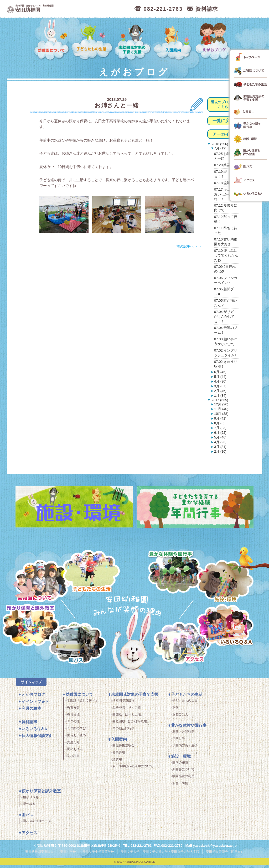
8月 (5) (219, 423)
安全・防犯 (180, 786)
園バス (27, 818)
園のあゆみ (75, 752)
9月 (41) (220, 418)
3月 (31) (220, 447)
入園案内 (174, 40)
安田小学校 (68, 855)
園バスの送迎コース (37, 824)
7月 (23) (220, 428)
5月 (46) (220, 437)
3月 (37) (220, 386)
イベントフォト (35, 705)
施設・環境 (225, 582)
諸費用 (117, 762)
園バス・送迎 (73, 647)
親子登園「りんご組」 (128, 711)
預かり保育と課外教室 (41, 794)
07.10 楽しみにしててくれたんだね (226, 255)
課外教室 (29, 807)
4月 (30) (220, 381)
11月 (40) (221, 409)
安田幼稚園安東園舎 (39, 855)
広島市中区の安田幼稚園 (59, 9)
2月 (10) (220, 451)
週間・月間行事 (183, 735)
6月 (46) (220, 372)
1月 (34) (220, 396)
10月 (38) (221, 414)
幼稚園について (52, 40)
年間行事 (179, 742)
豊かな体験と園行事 (178, 570)
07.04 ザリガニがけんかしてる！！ (226, 317)
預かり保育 (31, 800)
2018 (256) (219, 144)
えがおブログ (214, 40)
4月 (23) (220, 442)
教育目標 (73, 718)
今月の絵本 (31, 711)
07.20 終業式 (224, 165)
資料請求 (29, 725)
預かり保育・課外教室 (29, 626)
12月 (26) (221, 404)
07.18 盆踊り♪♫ (226, 183)
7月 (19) (220, 148)
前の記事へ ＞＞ (189, 246)
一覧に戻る (223, 121)
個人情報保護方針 (37, 739)
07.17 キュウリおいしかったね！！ (226, 194)
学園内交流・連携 (185, 749)
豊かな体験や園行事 (189, 728)
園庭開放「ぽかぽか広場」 (131, 725)
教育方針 (73, 711)
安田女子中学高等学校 (98, 855)
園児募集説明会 (123, 749)
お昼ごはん (180, 718)
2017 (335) (219, 400)
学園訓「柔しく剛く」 (83, 704)
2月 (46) (220, 391)
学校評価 (73, 759)
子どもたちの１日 (185, 704)
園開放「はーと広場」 (128, 718)
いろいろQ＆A (225, 626)
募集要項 (119, 755)
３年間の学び (76, 731)
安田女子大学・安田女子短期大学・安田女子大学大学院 (160, 855)
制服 (175, 711)
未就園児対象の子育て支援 (133, 40)
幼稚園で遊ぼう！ (125, 704)
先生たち (73, 745)
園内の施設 (180, 766)
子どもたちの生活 (92, 40)
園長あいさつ (76, 738)
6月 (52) (220, 433)
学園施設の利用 (183, 780)
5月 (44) (220, 377)
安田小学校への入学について (133, 769)
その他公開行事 (123, 731)
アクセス (186, 647)
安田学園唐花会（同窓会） (225, 855)
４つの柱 (73, 725)
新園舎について (183, 772)
